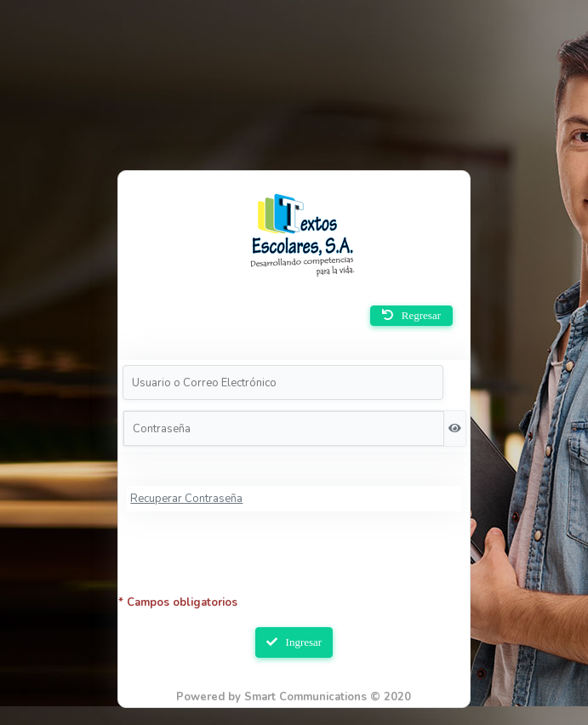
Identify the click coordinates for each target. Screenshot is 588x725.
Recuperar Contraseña (186, 499)
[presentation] (294, 562)
